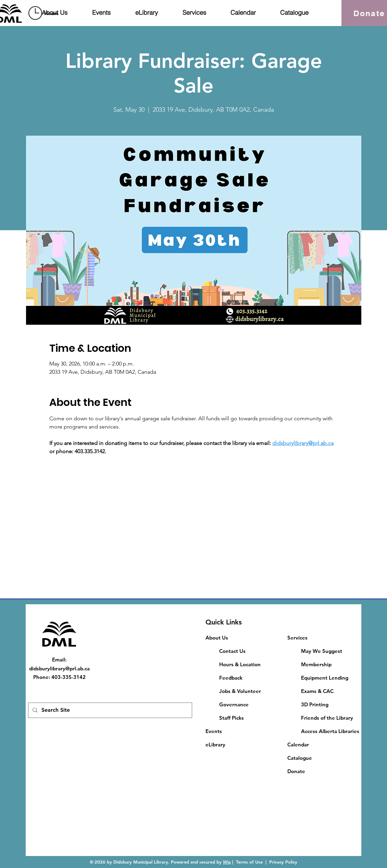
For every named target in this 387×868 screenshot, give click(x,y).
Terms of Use (249, 862)
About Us (217, 638)
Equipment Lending (325, 678)
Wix (227, 862)
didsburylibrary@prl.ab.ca (59, 668)
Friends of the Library (327, 718)
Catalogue (300, 758)
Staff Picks (232, 718)
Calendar (298, 745)
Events (214, 731)
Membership (316, 664)
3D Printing (315, 704)
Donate (296, 771)
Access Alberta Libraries (330, 731)
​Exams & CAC (317, 691)
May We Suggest (322, 651)
